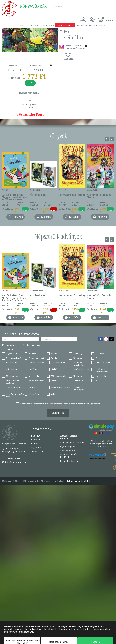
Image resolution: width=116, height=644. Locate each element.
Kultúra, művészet (81, 369)
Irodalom (33, 369)
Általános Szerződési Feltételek (70, 437)
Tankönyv (33, 387)
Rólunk (35, 444)
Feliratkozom (58, 413)
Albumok (55, 354)
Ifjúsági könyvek (103, 362)
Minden (10, 349)
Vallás (54, 394)
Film (98, 358)
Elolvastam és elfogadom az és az (60, 404)
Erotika (54, 358)
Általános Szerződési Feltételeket (59, 404)
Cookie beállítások (69, 461)
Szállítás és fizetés (30, 31)
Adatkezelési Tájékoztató (72, 442)
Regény (54, 380)
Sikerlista (100, 25)
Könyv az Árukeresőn (98, 459)
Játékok (54, 369)
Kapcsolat (49, 31)
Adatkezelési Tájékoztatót (89, 404)
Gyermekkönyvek (36, 362)
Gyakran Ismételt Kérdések (68, 456)
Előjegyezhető (84, 25)
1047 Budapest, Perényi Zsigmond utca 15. (13, 451)
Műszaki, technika (59, 376)
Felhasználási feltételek (79, 481)
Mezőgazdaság (35, 376)
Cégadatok (36, 448)
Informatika (11, 369)
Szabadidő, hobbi (14, 387)
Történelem (34, 394)
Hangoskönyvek (58, 362)
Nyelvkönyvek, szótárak (13, 382)
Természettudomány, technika (15, 395)
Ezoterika (78, 358)
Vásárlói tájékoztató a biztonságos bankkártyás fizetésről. (102, 444)
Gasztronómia (12, 362)
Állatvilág (78, 354)
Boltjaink (35, 436)
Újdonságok (48, 25)
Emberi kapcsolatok (37, 358)
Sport (98, 380)
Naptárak (78, 376)
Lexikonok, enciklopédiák (102, 371)
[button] (106, 19)
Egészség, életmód (14, 358)
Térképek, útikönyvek (79, 389)
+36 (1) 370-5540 (12, 458)
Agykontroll (11, 354)
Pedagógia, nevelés (37, 380)
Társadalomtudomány (61, 387)
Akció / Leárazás (65, 25)
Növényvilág (101, 376)
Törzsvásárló (64, 31)
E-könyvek (100, 354)
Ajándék (34, 25)
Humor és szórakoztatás (79, 364)
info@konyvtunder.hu (14, 462)
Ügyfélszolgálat (68, 446)
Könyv (24, 25)
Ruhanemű (78, 380)
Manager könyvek (14, 376)
